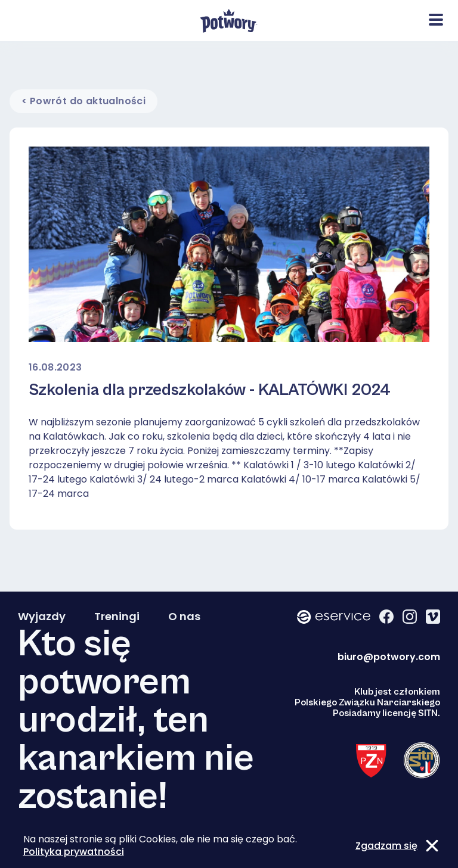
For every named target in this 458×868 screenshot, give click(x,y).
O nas (184, 617)
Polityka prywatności (74, 852)
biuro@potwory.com (389, 657)
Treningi (117, 617)
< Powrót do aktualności (83, 101)
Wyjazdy (42, 617)
